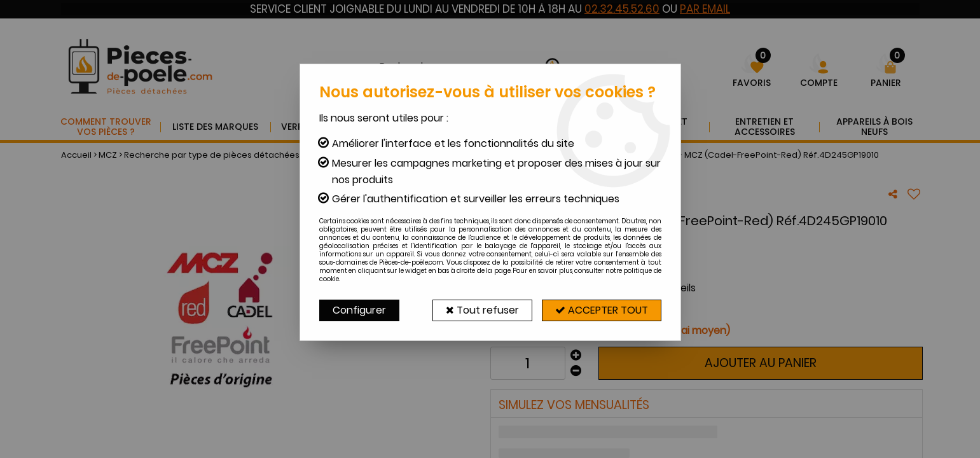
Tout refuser (482, 310)
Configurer (359, 310)
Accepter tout (602, 310)
